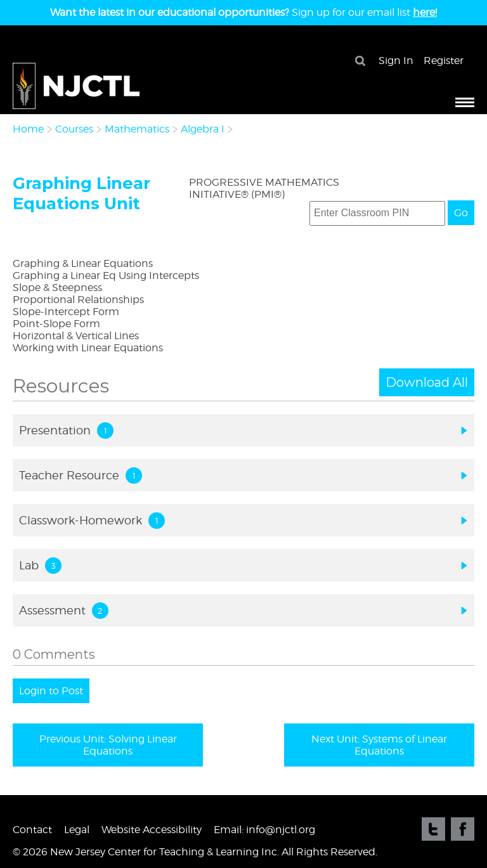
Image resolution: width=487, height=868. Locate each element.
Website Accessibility (152, 830)
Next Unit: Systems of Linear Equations (379, 745)
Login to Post (51, 691)
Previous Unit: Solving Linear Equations (108, 745)
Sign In (396, 61)
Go (461, 213)
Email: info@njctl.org (264, 830)
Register (444, 61)
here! (425, 12)
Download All (427, 382)
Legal (77, 830)
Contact (32, 830)
